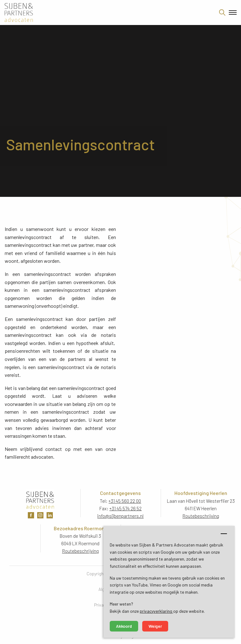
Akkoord (124, 626)
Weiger (155, 626)
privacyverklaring (156, 611)
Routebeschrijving (201, 516)
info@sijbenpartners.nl (120, 516)
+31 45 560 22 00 (125, 501)
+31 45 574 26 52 (126, 508)
